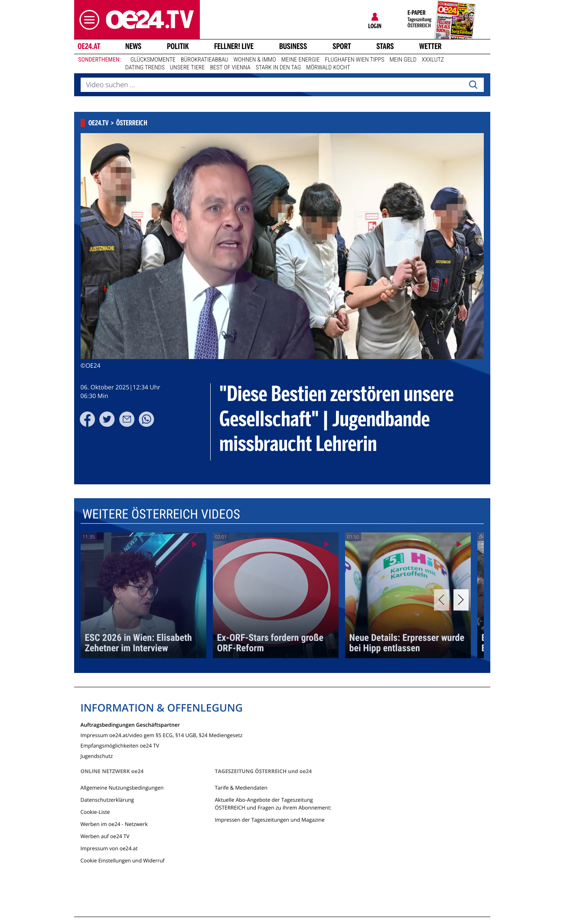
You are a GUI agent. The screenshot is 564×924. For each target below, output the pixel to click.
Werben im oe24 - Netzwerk (114, 824)
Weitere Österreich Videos (161, 514)
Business (293, 46)
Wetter (430, 46)
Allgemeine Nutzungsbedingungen (122, 788)
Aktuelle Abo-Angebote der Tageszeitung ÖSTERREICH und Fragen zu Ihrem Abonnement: (273, 804)
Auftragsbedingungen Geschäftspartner (130, 724)
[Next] (461, 600)
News (133, 46)
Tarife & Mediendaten (241, 788)
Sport (342, 46)
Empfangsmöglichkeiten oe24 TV (120, 745)
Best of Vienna (230, 68)
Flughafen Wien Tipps (354, 60)
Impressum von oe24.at (109, 848)
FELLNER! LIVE (234, 46)
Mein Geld (403, 60)
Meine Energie (301, 60)
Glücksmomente (153, 60)
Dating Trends (145, 68)
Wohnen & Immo (255, 60)
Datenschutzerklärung (108, 800)
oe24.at (88, 46)
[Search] (473, 85)
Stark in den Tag (279, 68)
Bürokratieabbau (205, 60)
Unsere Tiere (187, 68)
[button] (87, 20)
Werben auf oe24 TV (105, 836)
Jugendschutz (97, 756)
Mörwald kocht (328, 68)
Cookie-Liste (95, 812)
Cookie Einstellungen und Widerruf (123, 860)
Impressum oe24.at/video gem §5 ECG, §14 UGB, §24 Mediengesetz (162, 735)
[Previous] (442, 600)
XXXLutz (433, 60)
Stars (385, 46)
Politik (178, 46)
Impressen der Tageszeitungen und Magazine (269, 820)
